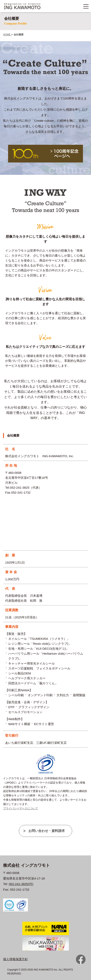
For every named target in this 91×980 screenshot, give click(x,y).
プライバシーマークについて (21, 808)
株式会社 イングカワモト (26, 865)
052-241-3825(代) (21, 884)
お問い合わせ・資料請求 (47, 831)
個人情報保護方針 (16, 959)
